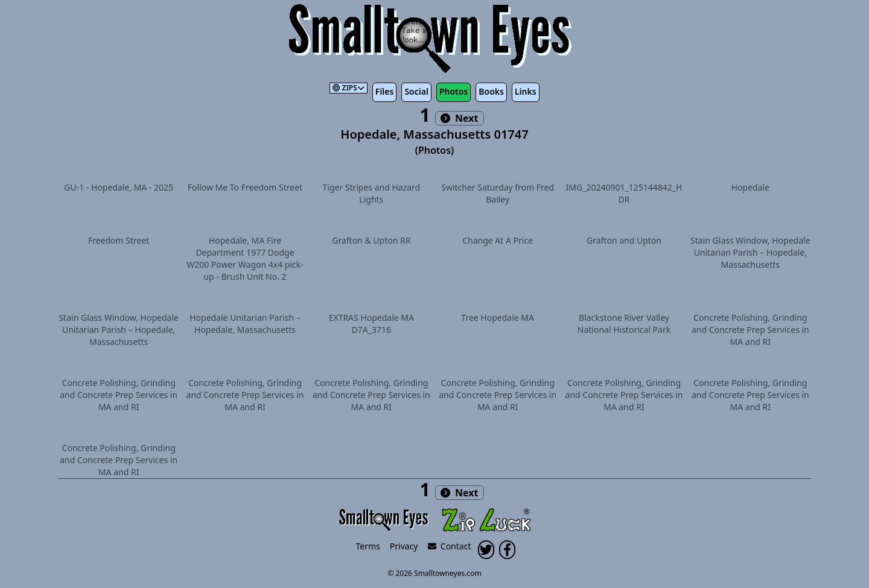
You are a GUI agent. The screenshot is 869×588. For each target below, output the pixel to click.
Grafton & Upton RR (371, 240)
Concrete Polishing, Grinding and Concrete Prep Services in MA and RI (750, 330)
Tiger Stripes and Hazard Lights (371, 193)
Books (491, 91)
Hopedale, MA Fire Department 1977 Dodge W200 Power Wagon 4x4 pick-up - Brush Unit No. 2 (245, 258)
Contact (450, 546)
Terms (368, 546)
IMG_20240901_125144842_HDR (624, 193)
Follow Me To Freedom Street (245, 187)
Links (526, 91)
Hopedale (750, 187)
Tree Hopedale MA (498, 318)
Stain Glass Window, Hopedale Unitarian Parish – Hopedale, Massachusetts (750, 252)
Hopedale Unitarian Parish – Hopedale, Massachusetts (245, 324)
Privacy (404, 546)
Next (460, 118)
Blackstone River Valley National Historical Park (624, 324)
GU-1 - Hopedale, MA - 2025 (119, 187)
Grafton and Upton (624, 240)
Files (385, 91)
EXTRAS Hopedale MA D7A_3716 (371, 324)
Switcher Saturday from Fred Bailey (498, 193)
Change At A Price (498, 240)
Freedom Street (119, 240)
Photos (454, 91)
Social (416, 91)
